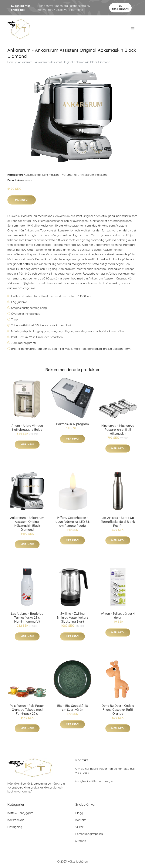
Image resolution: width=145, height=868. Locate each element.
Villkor (79, 827)
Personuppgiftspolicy (89, 834)
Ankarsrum (87, 175)
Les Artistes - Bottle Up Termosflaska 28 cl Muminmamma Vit (27, 618)
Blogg (79, 813)
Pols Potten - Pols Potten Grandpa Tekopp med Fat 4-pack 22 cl (27, 710)
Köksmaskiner (51, 175)
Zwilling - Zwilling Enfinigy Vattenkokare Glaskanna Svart (72, 618)
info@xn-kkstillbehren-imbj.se (94, 781)
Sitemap (81, 841)
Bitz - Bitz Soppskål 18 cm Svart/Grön (72, 708)
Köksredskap (32, 175)
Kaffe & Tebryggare (20, 813)
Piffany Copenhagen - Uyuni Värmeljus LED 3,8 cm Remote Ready (72, 522)
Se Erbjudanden (120, 7)
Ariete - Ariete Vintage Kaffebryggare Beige (27, 428)
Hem (10, 62)
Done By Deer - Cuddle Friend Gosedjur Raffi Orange (118, 710)
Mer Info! (22, 200)
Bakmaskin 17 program (72, 424)
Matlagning (15, 827)
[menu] (133, 29)
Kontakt (81, 820)
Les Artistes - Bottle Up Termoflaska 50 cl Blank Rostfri (118, 522)
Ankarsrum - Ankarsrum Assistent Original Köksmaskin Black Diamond (27, 524)
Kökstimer (102, 175)
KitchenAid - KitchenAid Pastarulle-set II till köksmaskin (118, 430)
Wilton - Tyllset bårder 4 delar (118, 616)
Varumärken (70, 175)
